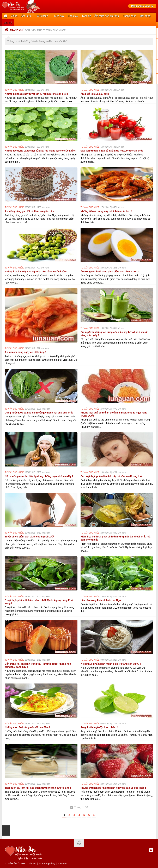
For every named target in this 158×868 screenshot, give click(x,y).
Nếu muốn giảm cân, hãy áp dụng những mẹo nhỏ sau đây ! (39, 476)
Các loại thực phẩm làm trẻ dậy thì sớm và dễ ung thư (111, 476)
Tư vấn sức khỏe (14, 90)
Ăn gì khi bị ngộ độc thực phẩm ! (99, 727)
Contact (63, 863)
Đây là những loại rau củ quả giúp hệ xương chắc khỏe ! (113, 150)
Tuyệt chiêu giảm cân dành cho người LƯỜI (30, 536)
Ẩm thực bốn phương (107, 16)
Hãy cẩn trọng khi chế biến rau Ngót (101, 600)
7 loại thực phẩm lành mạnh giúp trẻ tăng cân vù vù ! (111, 663)
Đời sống (145, 16)
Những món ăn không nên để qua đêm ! (27, 727)
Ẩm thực (26, 16)
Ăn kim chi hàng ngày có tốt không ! (25, 352)
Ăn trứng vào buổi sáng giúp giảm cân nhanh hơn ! (110, 271)
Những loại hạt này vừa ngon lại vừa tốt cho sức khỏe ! (36, 271)
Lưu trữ (8, 22)
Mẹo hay (59, 16)
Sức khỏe (43, 16)
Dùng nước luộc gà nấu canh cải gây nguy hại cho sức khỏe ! (40, 412)
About (32, 863)
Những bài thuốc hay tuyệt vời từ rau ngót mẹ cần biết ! (36, 94)
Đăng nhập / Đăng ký (142, 6)
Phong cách (129, 16)
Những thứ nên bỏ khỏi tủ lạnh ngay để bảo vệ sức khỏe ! (113, 788)
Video (14, 16)
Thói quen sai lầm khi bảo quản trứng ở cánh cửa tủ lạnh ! (38, 788)
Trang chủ (15, 30)
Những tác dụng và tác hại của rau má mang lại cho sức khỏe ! (40, 150)
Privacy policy (47, 863)
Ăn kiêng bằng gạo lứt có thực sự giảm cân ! (30, 211)
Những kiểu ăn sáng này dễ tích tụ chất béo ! (106, 211)
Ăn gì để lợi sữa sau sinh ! (95, 94)
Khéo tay (73, 16)
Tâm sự (86, 16)
